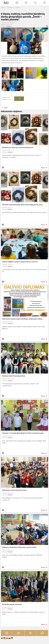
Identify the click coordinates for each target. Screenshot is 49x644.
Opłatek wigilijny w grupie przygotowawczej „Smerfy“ (20, 262)
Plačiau (43, 168)
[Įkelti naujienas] (17, 3)
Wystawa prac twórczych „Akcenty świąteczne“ (18, 148)
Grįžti (6, 108)
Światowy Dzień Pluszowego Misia (14, 376)
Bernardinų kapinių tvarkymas (12, 604)
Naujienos (10, 7)
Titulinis (3, 7)
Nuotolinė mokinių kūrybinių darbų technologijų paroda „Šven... (23, 205)
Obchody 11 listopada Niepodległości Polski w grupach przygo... (23, 433)
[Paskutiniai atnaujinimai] (26, 3)
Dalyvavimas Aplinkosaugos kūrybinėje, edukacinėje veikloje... (23, 319)
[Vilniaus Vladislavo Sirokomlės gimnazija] (6, 2)
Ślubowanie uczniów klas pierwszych (14, 490)
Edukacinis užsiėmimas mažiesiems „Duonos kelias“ (19, 547)
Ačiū (18, 99)
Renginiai (17, 7)
